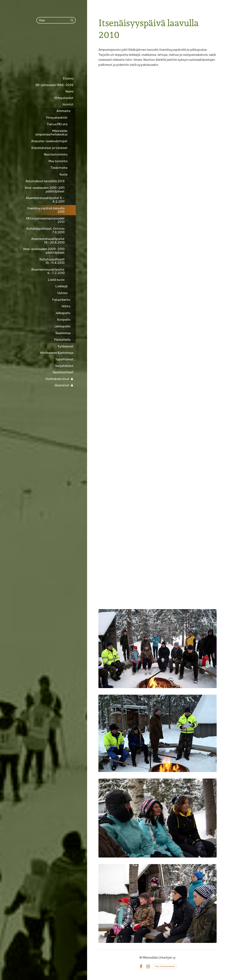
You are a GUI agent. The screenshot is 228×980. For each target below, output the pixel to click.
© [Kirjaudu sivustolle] (141, 958)
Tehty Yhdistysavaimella (165, 966)
